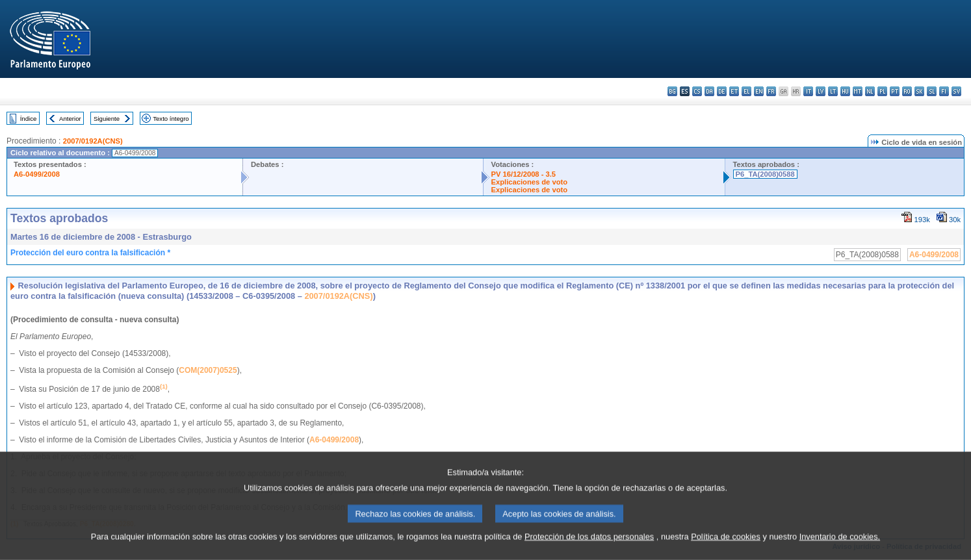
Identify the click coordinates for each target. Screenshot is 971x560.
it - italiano (808, 91)
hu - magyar (845, 91)
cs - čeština (697, 91)
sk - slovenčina (919, 91)
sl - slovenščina (932, 91)
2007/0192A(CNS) (93, 141)
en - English (759, 91)
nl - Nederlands (870, 91)
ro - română (907, 91)
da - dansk (709, 91)
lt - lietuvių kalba (833, 91)
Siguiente (107, 119)
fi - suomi (944, 91)
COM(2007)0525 (208, 370)
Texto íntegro (171, 119)
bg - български (672, 91)
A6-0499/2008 (37, 174)
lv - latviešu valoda (821, 91)
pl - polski (882, 91)
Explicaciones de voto (530, 182)
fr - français (771, 91)
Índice (29, 119)
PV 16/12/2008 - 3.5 (524, 174)
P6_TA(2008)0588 (765, 174)
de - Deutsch (722, 91)
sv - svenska (956, 91)
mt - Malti (858, 91)
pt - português (895, 91)
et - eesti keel (734, 91)
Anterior (70, 119)
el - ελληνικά (746, 91)
